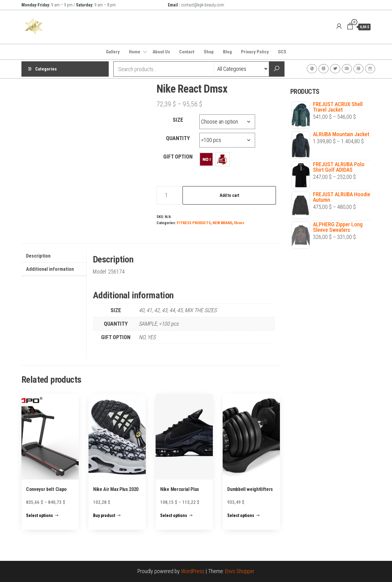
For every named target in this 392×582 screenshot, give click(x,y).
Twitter (335, 69)
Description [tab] (38, 256)
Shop (209, 52)
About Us (161, 52)
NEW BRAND (222, 223)
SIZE (178, 120)
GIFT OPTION (178, 157)
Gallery (113, 52)
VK (358, 69)
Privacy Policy (255, 52)
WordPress (193, 571)
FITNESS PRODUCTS (194, 223)
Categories (46, 69)
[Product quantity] (169, 195)
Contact (187, 52)
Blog (227, 52)
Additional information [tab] (50, 269)
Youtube (347, 69)
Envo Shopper (240, 571)
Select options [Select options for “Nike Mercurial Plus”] (174, 515)
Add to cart (229, 195)
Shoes (239, 223)
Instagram (324, 69)
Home (135, 52)
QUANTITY (178, 138)
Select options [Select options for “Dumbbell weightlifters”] (241, 515)
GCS (282, 52)
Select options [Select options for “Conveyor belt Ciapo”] (40, 515)
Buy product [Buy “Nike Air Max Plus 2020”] (104, 515)
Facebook (312, 69)
